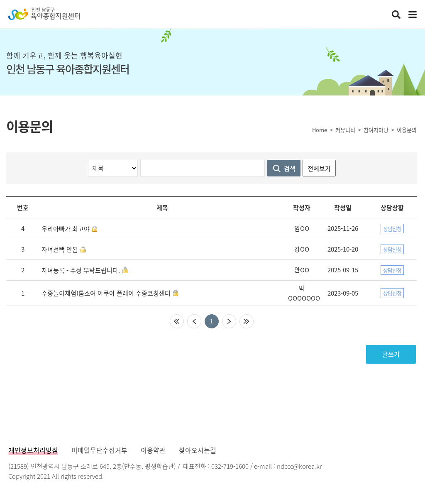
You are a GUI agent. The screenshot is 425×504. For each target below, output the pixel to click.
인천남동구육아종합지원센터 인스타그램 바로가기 (379, 15)
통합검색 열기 (396, 15)
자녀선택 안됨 (60, 250)
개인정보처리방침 (33, 450)
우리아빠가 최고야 (66, 229)
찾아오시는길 (198, 450)
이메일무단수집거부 (99, 450)
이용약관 (153, 450)
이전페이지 (194, 321)
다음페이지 (229, 321)
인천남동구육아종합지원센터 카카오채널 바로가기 (360, 15)
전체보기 (319, 169)
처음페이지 (177, 321)
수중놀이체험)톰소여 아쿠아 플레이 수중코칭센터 (106, 293)
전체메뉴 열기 (413, 15)
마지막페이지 (247, 321)
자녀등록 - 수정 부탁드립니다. (81, 270)
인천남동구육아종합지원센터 (44, 14)
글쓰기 (391, 354)
